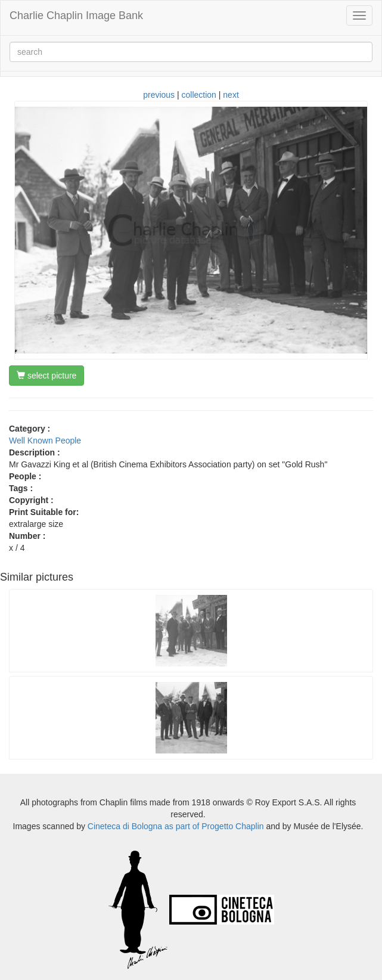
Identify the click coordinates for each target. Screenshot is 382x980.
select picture (46, 376)
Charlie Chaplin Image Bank (76, 15)
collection (199, 95)
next (231, 95)
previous (159, 95)
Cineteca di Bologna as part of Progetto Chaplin (176, 826)
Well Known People (45, 441)
